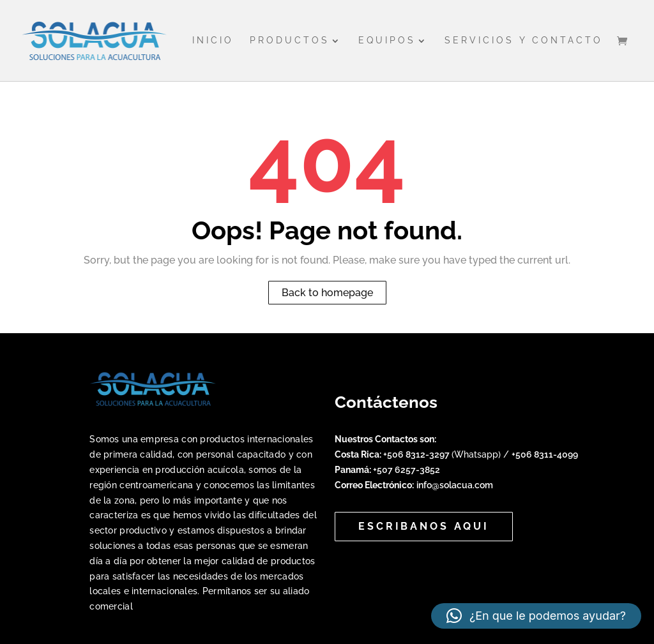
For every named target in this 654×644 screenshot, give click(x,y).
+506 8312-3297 (417, 454)
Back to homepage (327, 293)
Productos (290, 41)
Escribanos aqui (424, 526)
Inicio (213, 41)
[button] (536, 616)
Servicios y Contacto (524, 41)
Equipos (387, 41)
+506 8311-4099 (545, 454)
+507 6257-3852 (407, 470)
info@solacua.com (455, 485)
